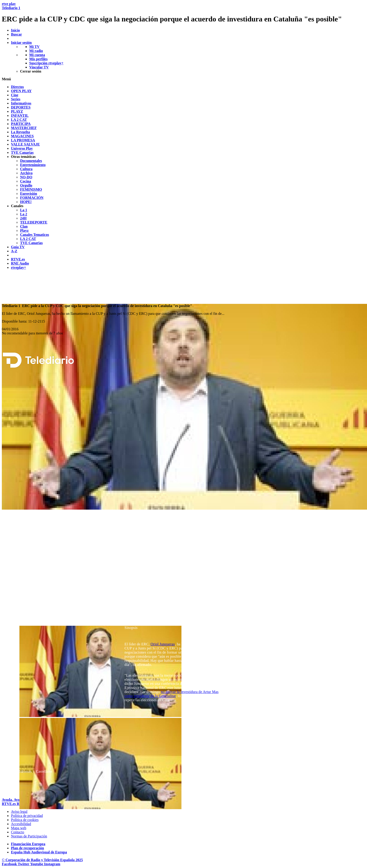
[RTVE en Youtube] (37, 864)
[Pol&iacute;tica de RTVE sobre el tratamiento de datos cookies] (25, 820)
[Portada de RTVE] (9, 804)
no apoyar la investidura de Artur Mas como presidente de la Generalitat (172, 694)
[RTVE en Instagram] (52, 864)
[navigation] (183, 177)
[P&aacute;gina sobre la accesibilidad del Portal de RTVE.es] (21, 824)
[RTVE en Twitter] (24, 864)
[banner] (183, 13)
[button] (183, 79)
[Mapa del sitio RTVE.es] (19, 828)
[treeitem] (17, 87)
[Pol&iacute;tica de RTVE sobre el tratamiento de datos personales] (27, 816)
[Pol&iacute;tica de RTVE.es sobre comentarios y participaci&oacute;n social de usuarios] (29, 836)
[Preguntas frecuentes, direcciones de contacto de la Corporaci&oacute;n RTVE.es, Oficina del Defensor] (18, 832)
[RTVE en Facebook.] (10, 864)
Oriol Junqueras (163, 644)
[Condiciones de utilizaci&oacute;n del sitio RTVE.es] (19, 812)
